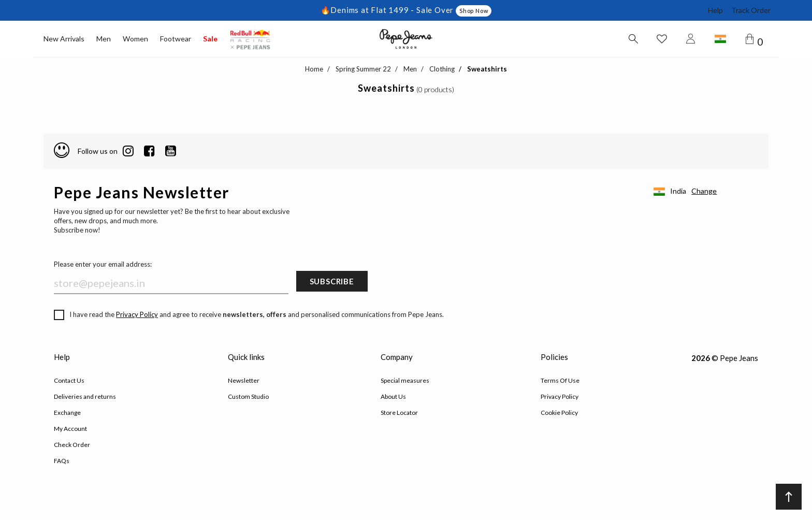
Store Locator (399, 413)
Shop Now (474, 11)
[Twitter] (171, 151)
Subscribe (332, 281)
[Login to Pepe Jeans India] (691, 39)
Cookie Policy (559, 413)
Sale (210, 39)
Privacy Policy (137, 314)
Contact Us (69, 380)
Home (314, 69)
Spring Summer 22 (363, 69)
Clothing (442, 69)
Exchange (67, 413)
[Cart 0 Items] (756, 39)
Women (135, 39)
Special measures (405, 380)
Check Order (72, 445)
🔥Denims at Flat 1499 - (368, 10)
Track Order (751, 10)
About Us (393, 396)
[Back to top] (789, 497)
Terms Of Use (560, 380)
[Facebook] (149, 151)
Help (715, 10)
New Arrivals (64, 39)
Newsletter (244, 380)
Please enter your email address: (103, 264)
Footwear (176, 39)
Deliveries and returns (85, 396)
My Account (70, 429)
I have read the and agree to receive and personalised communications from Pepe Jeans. (249, 315)
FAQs (62, 461)
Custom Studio (248, 396)
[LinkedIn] (128, 151)
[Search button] (633, 39)
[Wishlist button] (662, 39)
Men (104, 39)
